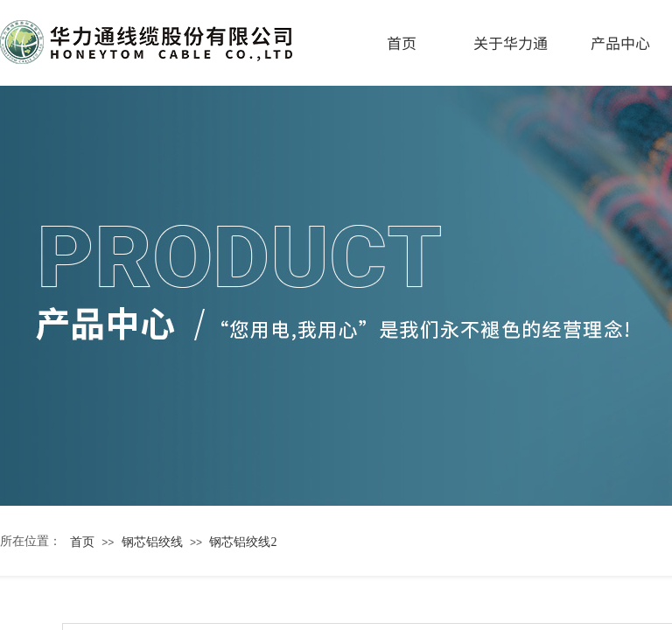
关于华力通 (511, 42)
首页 (402, 42)
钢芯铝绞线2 (243, 542)
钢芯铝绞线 (152, 542)
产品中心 (620, 42)
